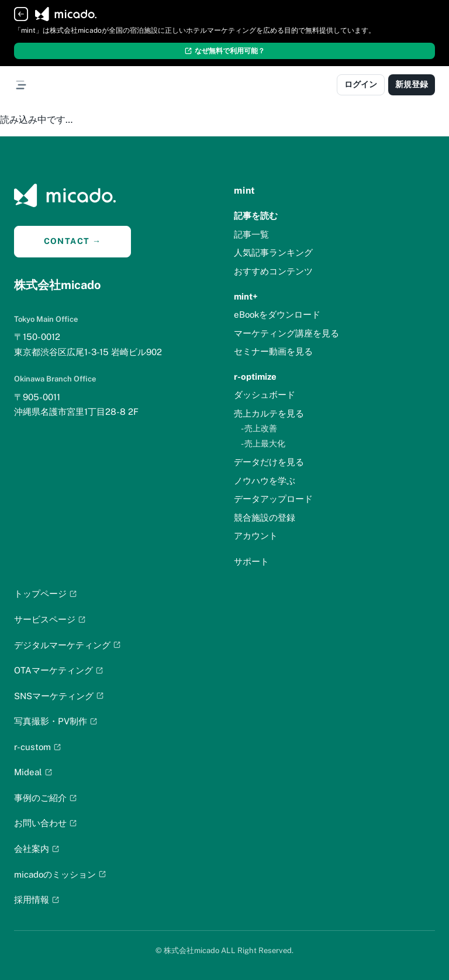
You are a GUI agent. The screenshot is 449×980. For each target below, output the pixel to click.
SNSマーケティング (59, 696)
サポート (251, 561)
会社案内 (37, 849)
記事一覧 (251, 234)
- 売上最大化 (263, 443)
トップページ (46, 594)
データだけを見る (269, 462)
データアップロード (273, 499)
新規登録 (412, 84)
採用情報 (37, 900)
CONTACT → (73, 241)
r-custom (38, 747)
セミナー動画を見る (273, 351)
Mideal (33, 772)
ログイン (361, 84)
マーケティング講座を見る (286, 333)
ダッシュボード (265, 395)
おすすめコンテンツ (273, 271)
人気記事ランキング (273, 252)
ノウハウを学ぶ (265, 481)
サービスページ (50, 619)
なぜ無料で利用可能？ (224, 51)
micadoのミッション (60, 874)
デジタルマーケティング (68, 645)
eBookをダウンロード (277, 314)
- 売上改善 (259, 428)
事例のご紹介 (46, 798)
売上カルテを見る (269, 413)
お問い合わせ (46, 823)
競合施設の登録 (265, 517)
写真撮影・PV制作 (56, 721)
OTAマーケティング (59, 670)
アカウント (256, 536)
